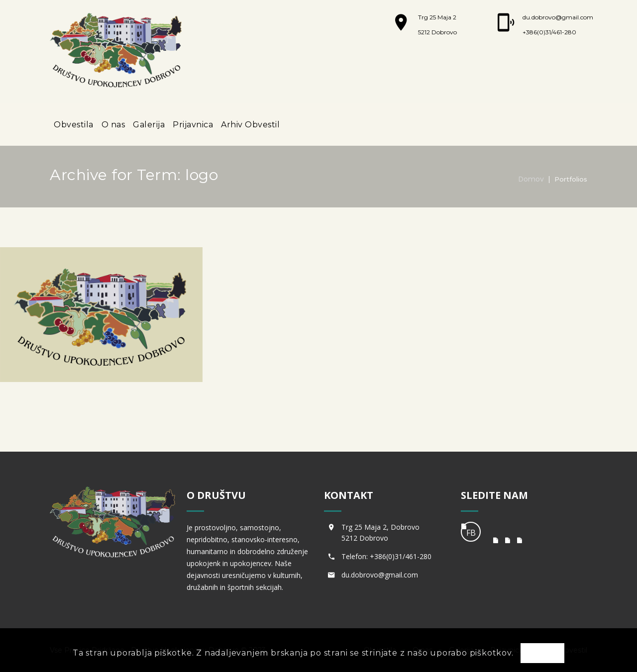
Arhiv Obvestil (250, 125)
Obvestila (74, 125)
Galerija (149, 125)
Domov (531, 179)
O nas (113, 125)
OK (542, 654)
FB (471, 533)
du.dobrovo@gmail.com (558, 17)
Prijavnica (193, 125)
